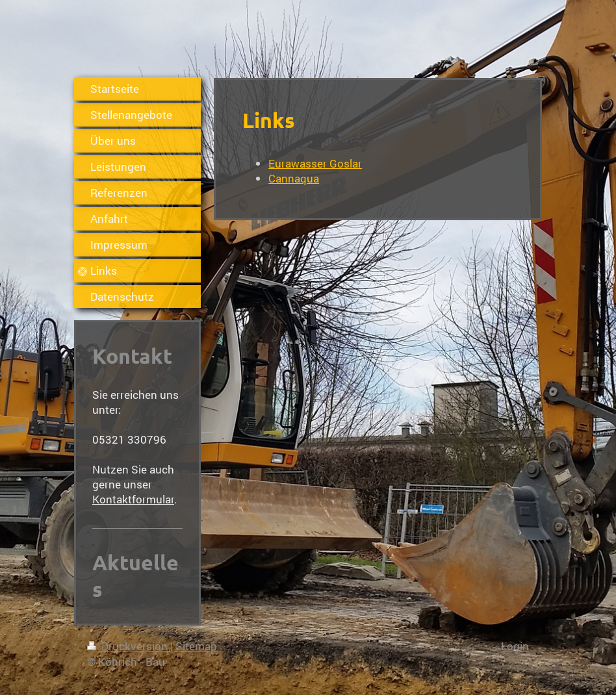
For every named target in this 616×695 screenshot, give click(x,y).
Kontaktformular (133, 499)
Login (515, 646)
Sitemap (196, 646)
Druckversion (129, 646)
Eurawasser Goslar (315, 163)
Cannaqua (294, 178)
